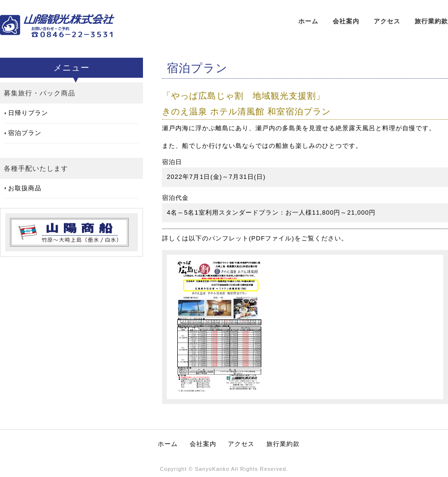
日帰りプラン (28, 113)
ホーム (308, 21)
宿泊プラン (25, 133)
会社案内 (346, 21)
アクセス (387, 21)
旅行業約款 (431, 21)
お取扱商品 (25, 188)
